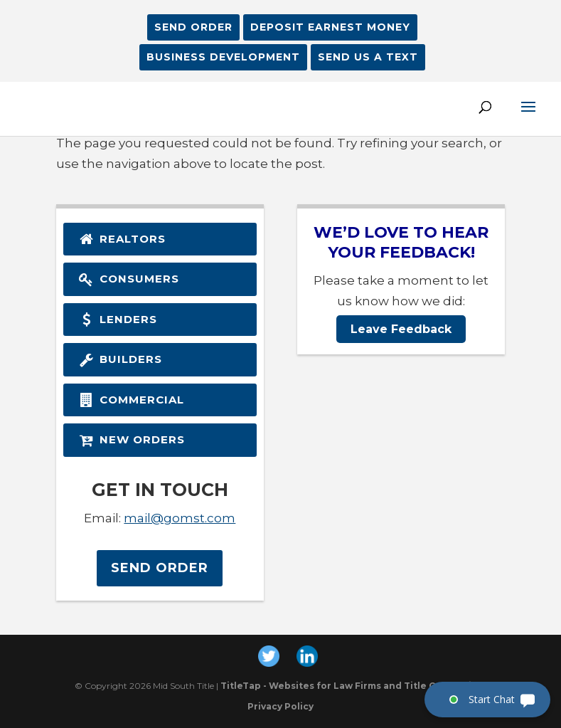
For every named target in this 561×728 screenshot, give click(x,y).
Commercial (131, 400)
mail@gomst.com (180, 518)
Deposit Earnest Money (330, 27)
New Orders (131, 439)
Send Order (193, 27)
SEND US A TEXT (368, 57)
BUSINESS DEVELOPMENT (223, 57)
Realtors (122, 239)
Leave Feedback (401, 329)
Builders (120, 359)
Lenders (117, 319)
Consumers (128, 279)
